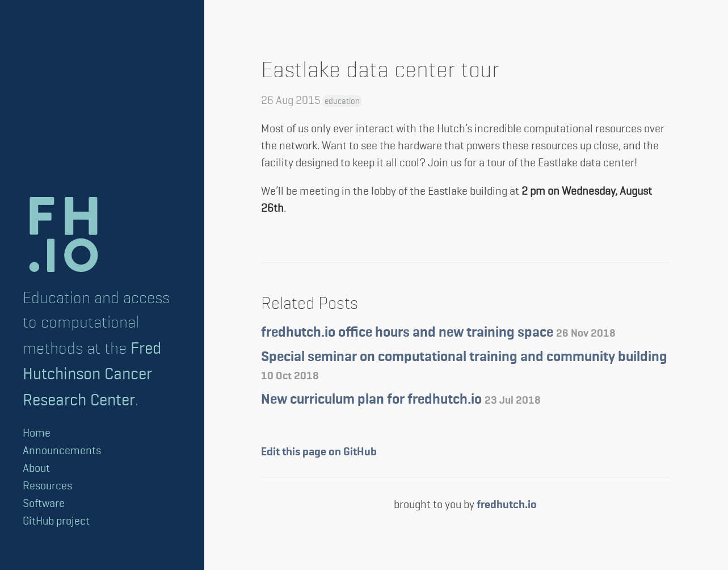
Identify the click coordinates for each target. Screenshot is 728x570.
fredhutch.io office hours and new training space (438, 333)
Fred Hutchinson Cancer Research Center (92, 374)
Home (37, 433)
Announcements (62, 450)
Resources (47, 486)
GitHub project (56, 521)
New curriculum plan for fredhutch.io (401, 400)
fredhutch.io (507, 505)
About (36, 468)
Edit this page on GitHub (319, 452)
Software (44, 503)
